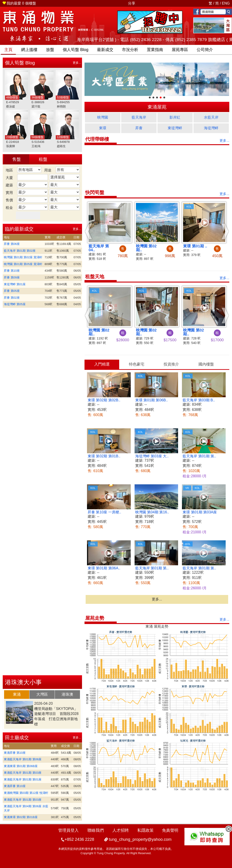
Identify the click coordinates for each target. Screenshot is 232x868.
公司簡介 (205, 50)
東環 (103, 128)
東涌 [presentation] (17, 694)
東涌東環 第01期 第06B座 (21, 766)
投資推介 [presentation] (171, 364)
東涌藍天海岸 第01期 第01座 (23, 779)
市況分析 (130, 50)
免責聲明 (170, 830)
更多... (77, 63)
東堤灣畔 (175, 128)
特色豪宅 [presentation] (137, 364)
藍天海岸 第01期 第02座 (20, 251)
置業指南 (155, 50)
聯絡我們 (96, 830)
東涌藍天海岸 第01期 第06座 (23, 759)
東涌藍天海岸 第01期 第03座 (23, 773)
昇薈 (139, 128)
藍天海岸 (139, 117)
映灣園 (103, 117)
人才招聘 (121, 830)
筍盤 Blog (76, 50)
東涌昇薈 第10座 (15, 753)
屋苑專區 (180, 50)
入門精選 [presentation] (102, 364)
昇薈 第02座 (12, 298)
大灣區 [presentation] (42, 694)
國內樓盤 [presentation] (206, 364)
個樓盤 (19, 3)
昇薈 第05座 (12, 291)
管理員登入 (68, 830)
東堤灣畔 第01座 (15, 284)
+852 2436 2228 (79, 839)
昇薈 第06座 (12, 244)
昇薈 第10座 (12, 271)
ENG (226, 3)
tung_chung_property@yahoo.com (140, 839)
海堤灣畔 (211, 128)
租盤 (43, 159)
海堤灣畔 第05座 (15, 304)
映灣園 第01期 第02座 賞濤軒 (23, 257)
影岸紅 (175, 117)
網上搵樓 (29, 50)
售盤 (17, 159)
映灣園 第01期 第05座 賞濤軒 (23, 264)
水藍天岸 (211, 117)
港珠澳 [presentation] (67, 694)
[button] (89, 231)
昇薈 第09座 (12, 277)
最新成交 (105, 50)
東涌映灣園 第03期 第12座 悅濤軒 (26, 793)
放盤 (50, 50)
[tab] (17, 695)
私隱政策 (145, 830)
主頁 (8, 50)
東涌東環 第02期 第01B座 (21, 817)
